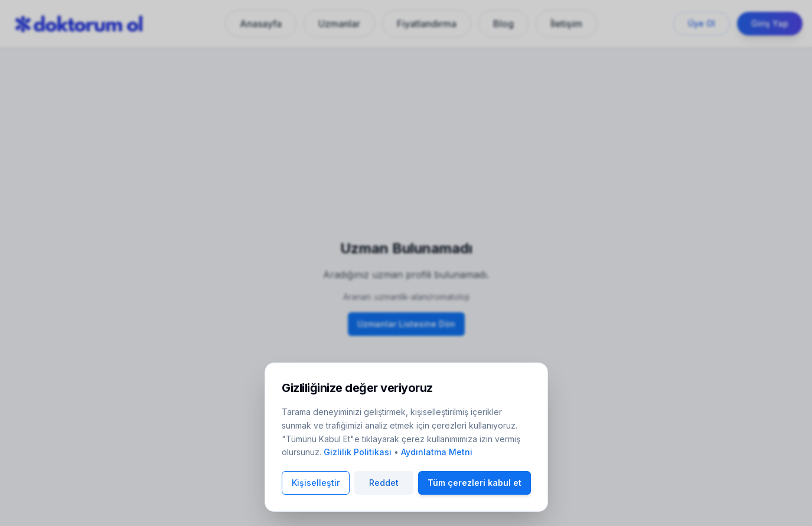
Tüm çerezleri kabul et (475, 483)
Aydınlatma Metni (437, 452)
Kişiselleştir (316, 483)
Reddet (384, 483)
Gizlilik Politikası (358, 452)
